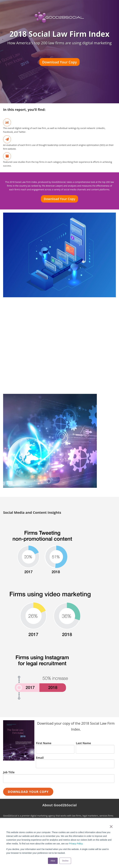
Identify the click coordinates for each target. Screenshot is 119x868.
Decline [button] (65, 861)
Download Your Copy (59, 62)
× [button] (111, 827)
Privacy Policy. (76, 844)
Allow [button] (53, 861)
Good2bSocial (59, 182)
